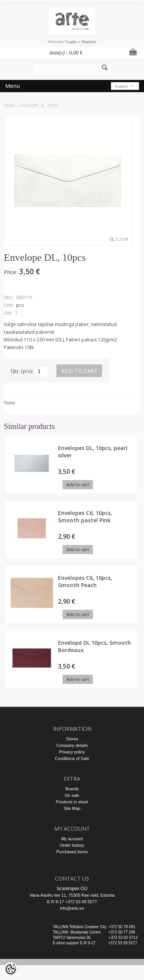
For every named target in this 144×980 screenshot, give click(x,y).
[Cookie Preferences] (11, 969)
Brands (72, 789)
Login (71, 41)
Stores (72, 739)
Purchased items (72, 852)
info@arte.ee (72, 908)
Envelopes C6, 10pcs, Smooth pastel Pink (85, 516)
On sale (72, 795)
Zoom (122, 239)
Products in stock (72, 802)
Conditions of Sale (72, 758)
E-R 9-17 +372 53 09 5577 (72, 902)
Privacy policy (72, 752)
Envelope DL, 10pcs (39, 106)
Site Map (72, 808)
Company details (72, 745)
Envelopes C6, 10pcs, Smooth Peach (85, 581)
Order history (72, 845)
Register (89, 41)
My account (72, 839)
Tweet (9, 403)
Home (10, 106)
